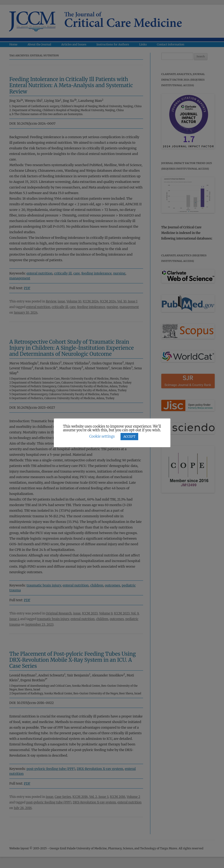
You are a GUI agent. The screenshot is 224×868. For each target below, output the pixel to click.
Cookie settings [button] (102, 436)
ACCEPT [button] (129, 437)
